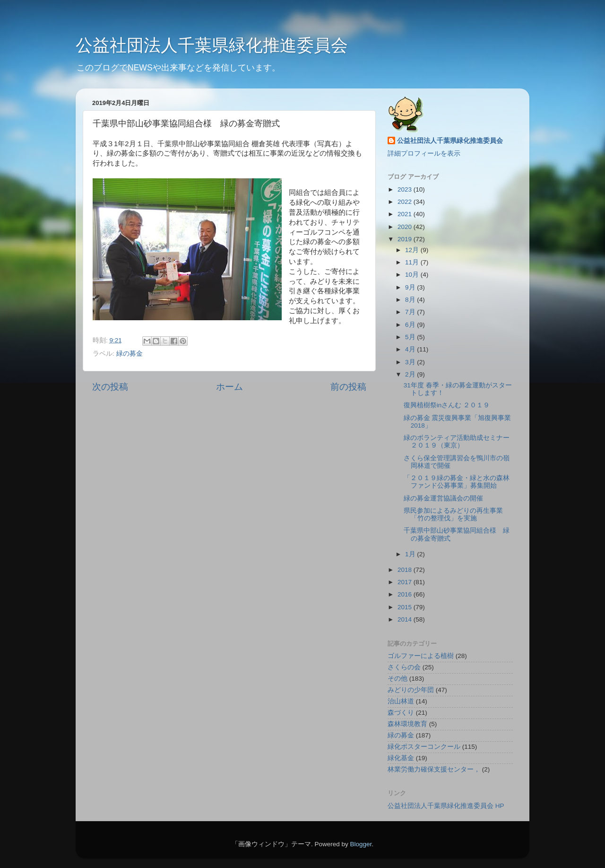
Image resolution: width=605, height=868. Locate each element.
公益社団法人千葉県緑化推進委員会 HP (446, 806)
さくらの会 (404, 667)
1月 (411, 554)
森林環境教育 (407, 724)
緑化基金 (401, 758)
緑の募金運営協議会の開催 (443, 498)
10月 (413, 275)
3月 (411, 362)
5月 (411, 337)
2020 (406, 227)
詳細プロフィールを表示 (424, 153)
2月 (411, 374)
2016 (406, 594)
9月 (411, 287)
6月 (411, 325)
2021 (406, 214)
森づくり (401, 713)
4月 (411, 349)
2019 (406, 239)
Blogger (361, 844)
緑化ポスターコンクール (424, 747)
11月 (413, 262)
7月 (411, 312)
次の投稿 (110, 387)
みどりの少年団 (411, 690)
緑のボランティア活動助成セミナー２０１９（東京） (457, 442)
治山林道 (401, 701)
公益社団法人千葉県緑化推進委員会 (212, 45)
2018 (406, 570)
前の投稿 (348, 387)
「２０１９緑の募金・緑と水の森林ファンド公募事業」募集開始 (457, 482)
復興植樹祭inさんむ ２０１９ (447, 405)
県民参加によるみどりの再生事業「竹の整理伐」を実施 (453, 514)
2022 (406, 202)
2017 (406, 582)
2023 (406, 189)
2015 (406, 607)
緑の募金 (130, 354)
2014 (406, 619)
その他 (398, 679)
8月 (411, 300)
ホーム (229, 387)
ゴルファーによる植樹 (421, 656)
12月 (413, 250)
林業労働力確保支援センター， (434, 769)
